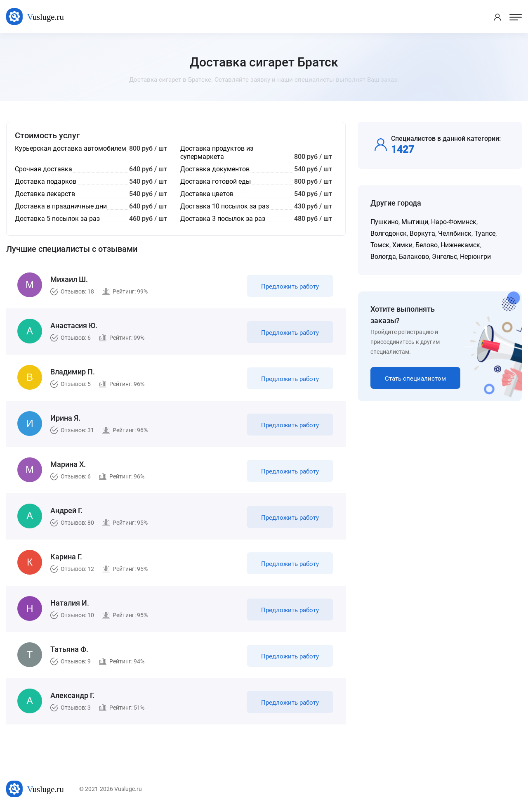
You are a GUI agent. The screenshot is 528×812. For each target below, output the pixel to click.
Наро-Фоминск (454, 222)
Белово (427, 245)
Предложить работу (290, 286)
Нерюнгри (475, 257)
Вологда (383, 257)
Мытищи (415, 222)
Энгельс (444, 257)
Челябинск (455, 233)
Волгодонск (389, 233)
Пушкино (384, 222)
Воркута (422, 233)
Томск (380, 245)
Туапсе (485, 233)
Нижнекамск (460, 245)
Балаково (414, 257)
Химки (402, 245)
